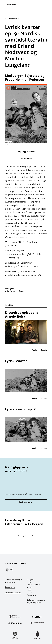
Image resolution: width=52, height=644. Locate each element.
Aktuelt (30, 587)
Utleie (29, 582)
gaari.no (38, 602)
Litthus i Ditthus (33, 585)
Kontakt (30, 592)
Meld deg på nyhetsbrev (26, 536)
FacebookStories (9, 145)
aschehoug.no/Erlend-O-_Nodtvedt (22, 266)
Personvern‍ (31, 595)
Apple (35, 350)
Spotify (44, 350)
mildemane (12, 246)
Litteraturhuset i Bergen (16, 563)
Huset (29, 590)
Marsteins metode (18, 145)
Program (30, 580)
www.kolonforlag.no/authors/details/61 (23, 275)
